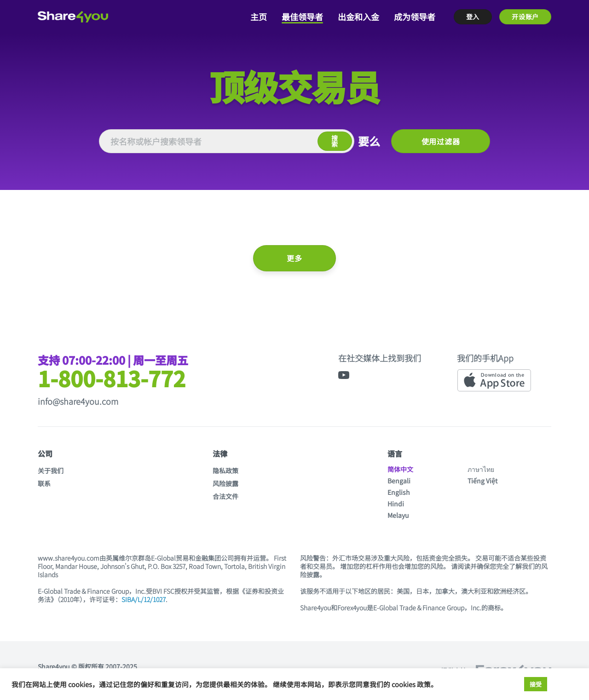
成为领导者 (415, 17)
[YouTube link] (344, 375)
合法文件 (225, 496)
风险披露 (225, 483)
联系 (44, 483)
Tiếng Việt (482, 481)
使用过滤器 (441, 141)
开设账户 (525, 17)
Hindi (396, 504)
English (399, 492)
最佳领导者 (302, 17)
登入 (473, 17)
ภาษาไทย (481, 469)
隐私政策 (225, 470)
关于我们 (51, 470)
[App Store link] (494, 380)
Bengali (399, 481)
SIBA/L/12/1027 (144, 599)
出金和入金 (358, 17)
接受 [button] (536, 684)
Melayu (398, 515)
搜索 (335, 141)
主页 (259, 17)
